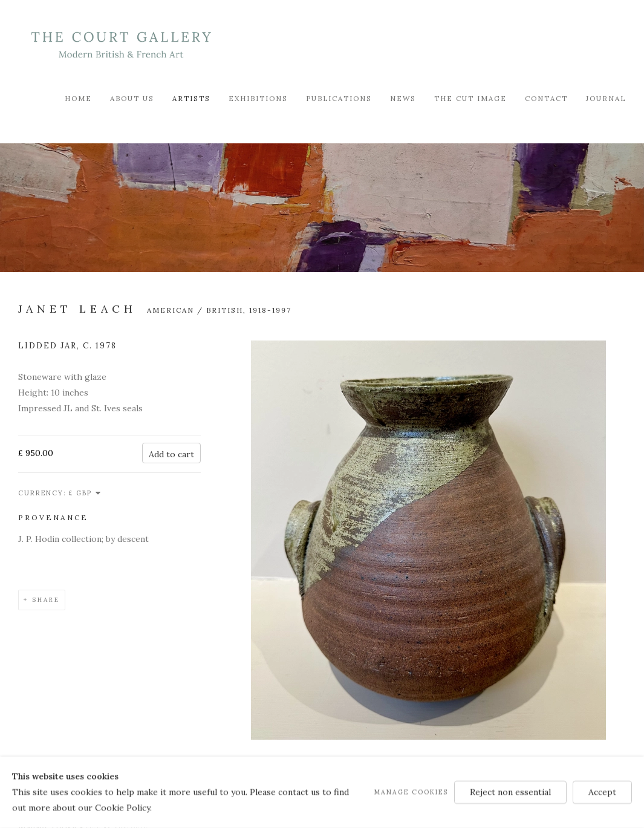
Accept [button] (602, 792)
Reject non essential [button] (510, 792)
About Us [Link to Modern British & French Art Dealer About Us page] (132, 98)
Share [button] (46, 600)
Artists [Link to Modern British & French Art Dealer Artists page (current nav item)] (191, 98)
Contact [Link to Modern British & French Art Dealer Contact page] (546, 98)
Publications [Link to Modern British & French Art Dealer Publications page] (339, 98)
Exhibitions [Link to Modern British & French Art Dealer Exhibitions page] (258, 98)
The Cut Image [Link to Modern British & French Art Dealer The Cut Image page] (470, 98)
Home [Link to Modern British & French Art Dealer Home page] (78, 98)
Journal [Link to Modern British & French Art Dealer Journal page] (606, 98)
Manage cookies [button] (411, 792)
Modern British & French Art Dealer (121, 45)
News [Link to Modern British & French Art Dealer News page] (403, 98)
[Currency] (85, 493)
